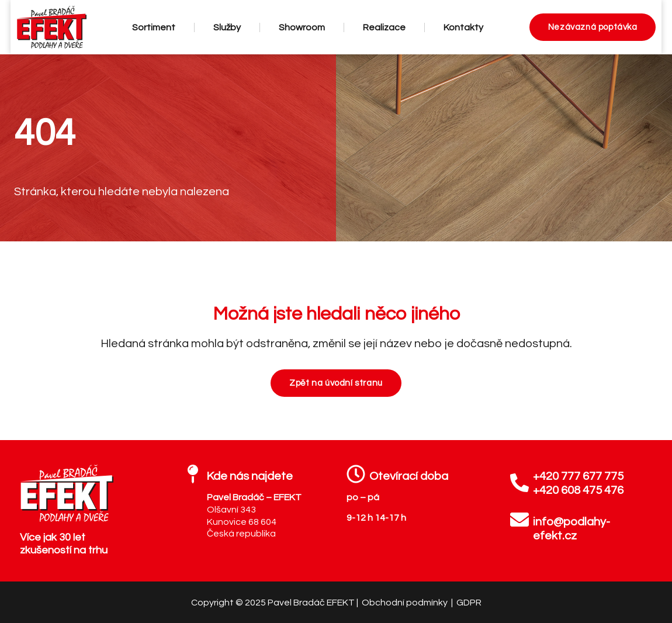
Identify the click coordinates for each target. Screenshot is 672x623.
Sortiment (154, 27)
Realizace (384, 27)
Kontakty (463, 27)
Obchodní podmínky (406, 603)
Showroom (302, 27)
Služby (227, 27)
